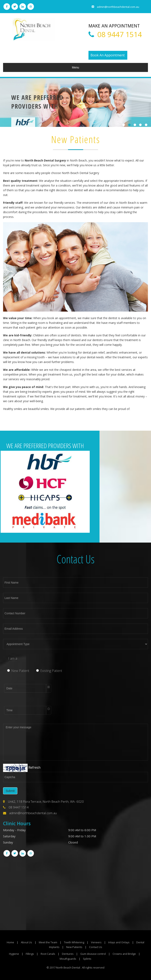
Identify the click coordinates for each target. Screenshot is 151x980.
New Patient (18, 670)
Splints (87, 959)
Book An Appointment (108, 55)
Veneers (100, 942)
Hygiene (14, 954)
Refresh (34, 768)
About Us (30, 942)
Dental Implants (54, 947)
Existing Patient (49, 670)
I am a (13, 658)
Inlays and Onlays (123, 942)
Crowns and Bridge (125, 954)
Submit (10, 791)
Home (14, 942)
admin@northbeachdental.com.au (113, 7)
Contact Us (100, 947)
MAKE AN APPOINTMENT (118, 25)
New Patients (79, 947)
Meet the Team (52, 942)
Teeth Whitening (78, 942)
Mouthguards (68, 959)
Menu (75, 67)
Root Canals (48, 954)
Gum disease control (93, 954)
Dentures (68, 954)
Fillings (30, 954)
